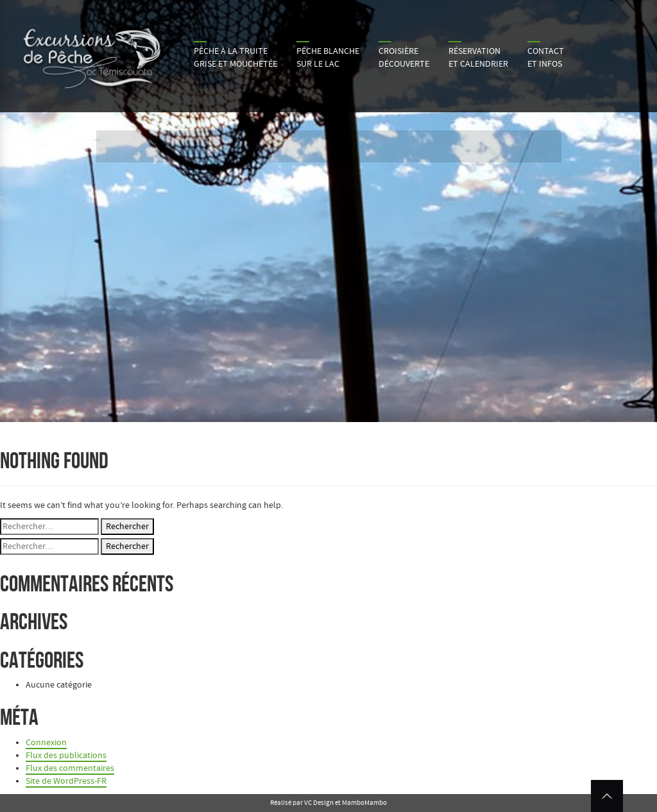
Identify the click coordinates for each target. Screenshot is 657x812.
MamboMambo (364, 803)
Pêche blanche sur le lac (328, 58)
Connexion (46, 743)
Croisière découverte (404, 58)
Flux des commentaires (70, 768)
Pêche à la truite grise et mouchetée (235, 58)
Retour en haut (607, 796)
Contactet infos (546, 58)
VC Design (319, 803)
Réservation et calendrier (478, 58)
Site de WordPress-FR (66, 781)
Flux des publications (66, 756)
